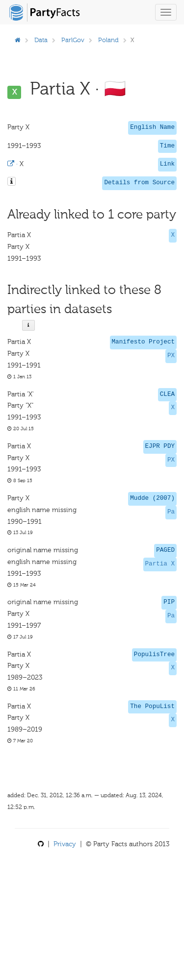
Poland (108, 40)
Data (41, 40)
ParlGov (73, 40)
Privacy (65, 844)
